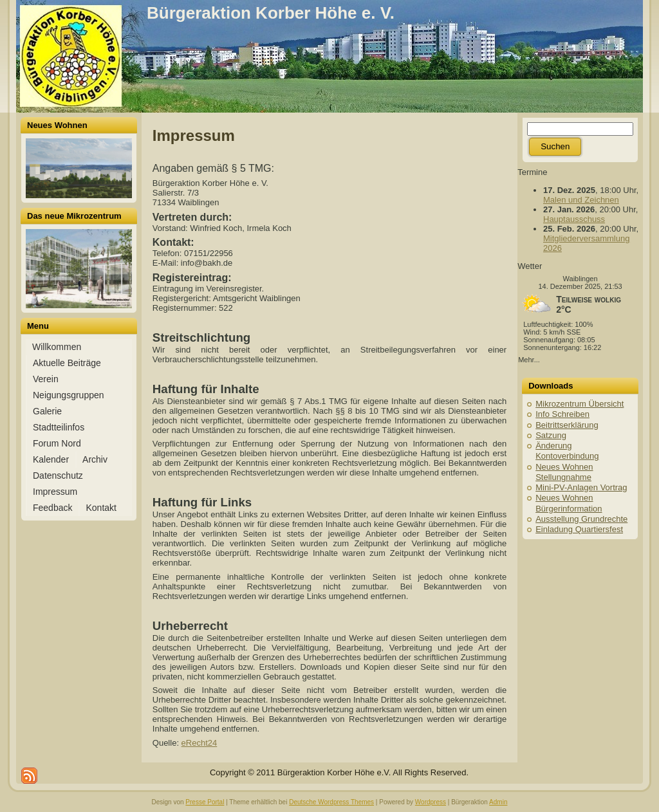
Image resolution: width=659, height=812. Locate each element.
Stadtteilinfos (59, 427)
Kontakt (101, 508)
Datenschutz (58, 475)
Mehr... (529, 360)
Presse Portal (205, 802)
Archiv (95, 459)
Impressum (55, 492)
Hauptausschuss (574, 219)
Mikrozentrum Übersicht (580, 404)
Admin (498, 802)
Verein (46, 379)
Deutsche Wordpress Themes (331, 802)
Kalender (51, 459)
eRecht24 (200, 743)
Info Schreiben (562, 414)
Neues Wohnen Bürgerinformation (569, 503)
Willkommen (57, 347)
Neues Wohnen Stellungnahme (564, 472)
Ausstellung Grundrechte (581, 519)
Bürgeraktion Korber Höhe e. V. (271, 13)
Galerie (47, 411)
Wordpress (431, 802)
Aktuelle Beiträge (67, 363)
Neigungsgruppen (69, 395)
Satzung (551, 435)
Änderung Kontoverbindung (567, 451)
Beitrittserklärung (567, 425)
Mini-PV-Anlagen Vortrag (581, 487)
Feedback (52, 508)
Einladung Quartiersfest (579, 529)
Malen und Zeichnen (581, 200)
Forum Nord (57, 443)
